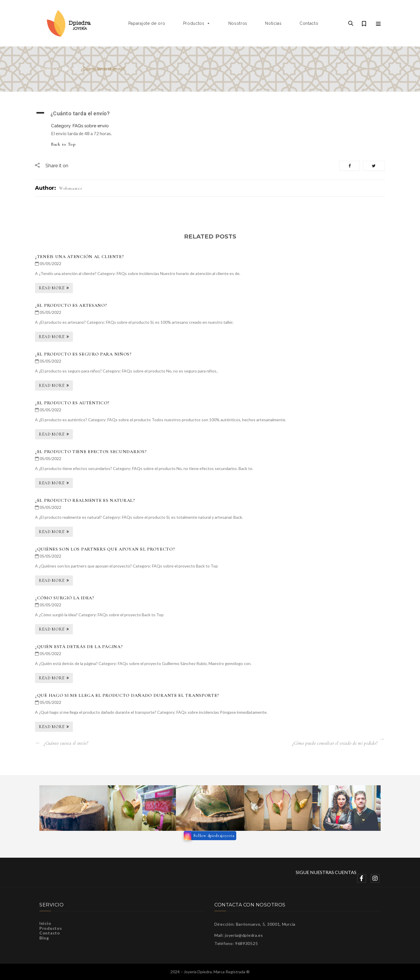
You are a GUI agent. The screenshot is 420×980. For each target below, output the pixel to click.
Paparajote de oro (147, 23)
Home (45, 69)
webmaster (71, 188)
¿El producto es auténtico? (72, 403)
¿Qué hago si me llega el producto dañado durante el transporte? (127, 695)
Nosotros (238, 23)
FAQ (66, 69)
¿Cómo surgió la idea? (65, 598)
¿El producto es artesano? (71, 305)
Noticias (273, 23)
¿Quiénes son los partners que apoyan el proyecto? (105, 549)
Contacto (309, 23)
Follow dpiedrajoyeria (214, 836)
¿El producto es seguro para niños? (83, 354)
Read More (52, 288)
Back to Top (63, 144)
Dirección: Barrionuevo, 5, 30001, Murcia (255, 924)
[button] (210, 113)
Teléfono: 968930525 (236, 943)
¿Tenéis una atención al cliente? (79, 257)
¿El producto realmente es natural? (85, 500)
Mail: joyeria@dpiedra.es (239, 935)
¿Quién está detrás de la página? (79, 647)
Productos (197, 23)
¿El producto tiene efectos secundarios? (91, 452)
